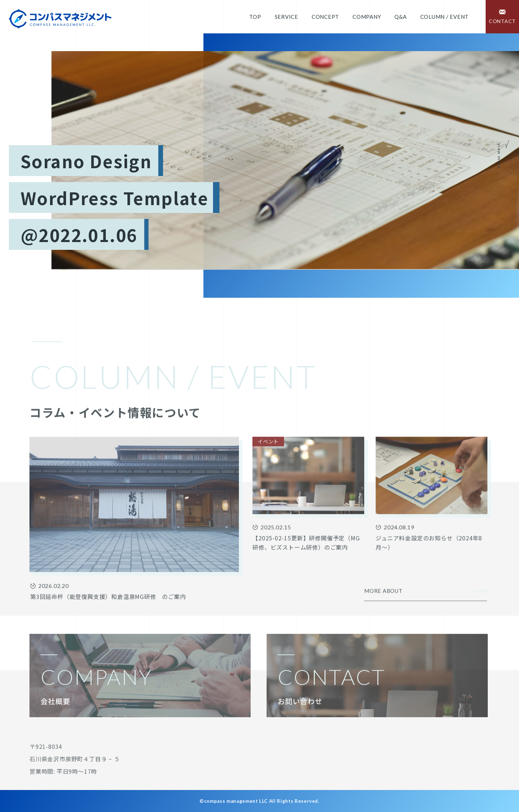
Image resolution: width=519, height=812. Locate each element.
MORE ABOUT (383, 616)
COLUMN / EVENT (445, 17)
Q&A (400, 17)
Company (367, 17)
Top (255, 17)
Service (286, 17)
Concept (325, 17)
